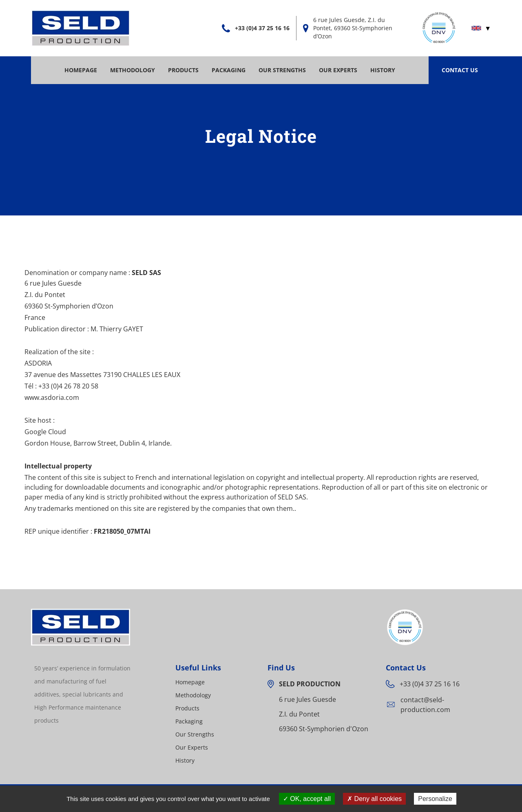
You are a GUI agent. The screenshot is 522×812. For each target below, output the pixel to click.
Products (183, 70)
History (383, 70)
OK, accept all (307, 799)
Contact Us (460, 70)
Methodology (133, 70)
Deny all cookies (374, 799)
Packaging (229, 70)
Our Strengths (282, 70)
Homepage (81, 70)
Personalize (435, 799)
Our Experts (338, 70)
